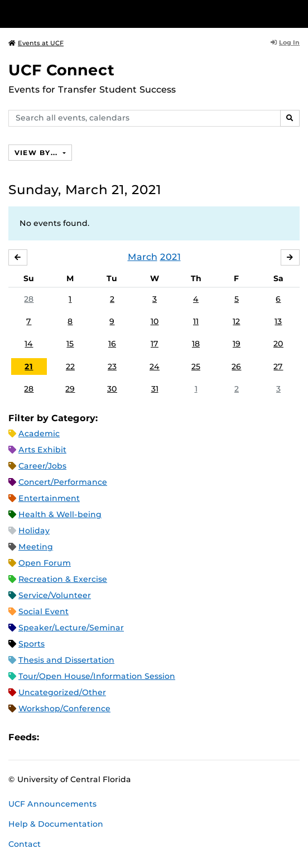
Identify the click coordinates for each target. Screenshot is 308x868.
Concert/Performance (63, 482)
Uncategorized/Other (62, 692)
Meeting (36, 547)
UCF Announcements (52, 804)
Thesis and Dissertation (66, 660)
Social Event (44, 611)
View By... (37, 153)
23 (112, 367)
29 (70, 389)
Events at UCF (36, 43)
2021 (170, 257)
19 (237, 344)
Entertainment (49, 498)
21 (29, 367)
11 (196, 321)
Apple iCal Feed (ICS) (54, 737)
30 (112, 389)
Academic (39, 433)
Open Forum (45, 563)
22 (70, 367)
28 (29, 299)
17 (155, 344)
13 (278, 321)
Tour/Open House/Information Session (97, 676)
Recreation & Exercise (63, 579)
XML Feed (110, 737)
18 (196, 344)
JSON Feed (129, 737)
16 (112, 344)
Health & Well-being (60, 514)
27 (278, 367)
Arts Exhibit (42, 450)
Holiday (34, 531)
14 (29, 344)
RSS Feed (92, 737)
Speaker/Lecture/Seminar (71, 628)
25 (196, 367)
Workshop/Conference (64, 708)
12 (236, 321)
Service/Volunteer (55, 595)
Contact (25, 844)
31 (155, 389)
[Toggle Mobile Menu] (297, 13)
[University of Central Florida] (85, 14)
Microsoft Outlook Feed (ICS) (73, 737)
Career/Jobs (42, 466)
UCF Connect (61, 70)
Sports (32, 644)
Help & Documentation (56, 824)
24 (155, 367)
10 (155, 321)
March (143, 257)
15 (70, 344)
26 (236, 367)
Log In (285, 42)
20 (278, 344)
